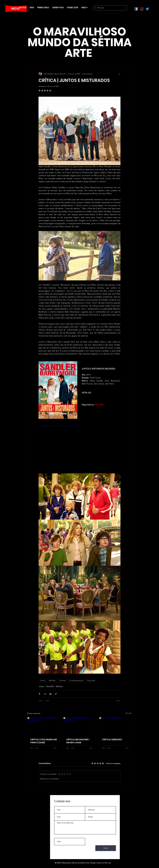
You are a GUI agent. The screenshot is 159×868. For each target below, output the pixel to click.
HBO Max (52, 681)
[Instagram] (142, 9)
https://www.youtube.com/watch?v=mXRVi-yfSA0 (58, 426)
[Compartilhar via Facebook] (40, 694)
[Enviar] (106, 848)
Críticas (43, 681)
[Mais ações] (119, 74)
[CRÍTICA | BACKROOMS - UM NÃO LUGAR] (80, 726)
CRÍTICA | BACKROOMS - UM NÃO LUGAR (78, 741)
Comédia (63, 681)
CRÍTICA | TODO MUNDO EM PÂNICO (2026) (44, 741)
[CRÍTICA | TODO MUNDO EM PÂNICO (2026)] (44, 726)
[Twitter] (147, 9)
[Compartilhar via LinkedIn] (50, 694)
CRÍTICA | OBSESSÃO (112, 740)
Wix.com (108, 863)
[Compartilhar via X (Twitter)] (45, 694)
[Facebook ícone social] (136, 9)
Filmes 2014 (91, 681)
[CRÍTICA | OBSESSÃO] (115, 726)
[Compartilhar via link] (56, 694)
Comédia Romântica (76, 681)
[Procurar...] (110, 8)
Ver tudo (129, 713)
